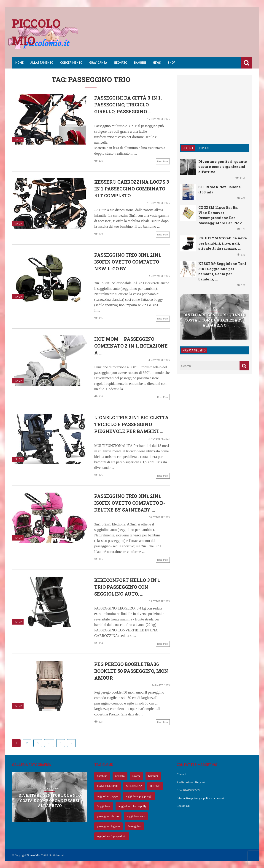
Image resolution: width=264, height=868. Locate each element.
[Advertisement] (169, 35)
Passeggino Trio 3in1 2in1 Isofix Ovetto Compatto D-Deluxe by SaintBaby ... (130, 503)
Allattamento (42, 63)
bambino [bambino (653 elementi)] (102, 776)
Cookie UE (183, 806)
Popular (204, 148)
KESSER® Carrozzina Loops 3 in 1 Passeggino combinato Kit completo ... (132, 189)
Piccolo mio (36, 32)
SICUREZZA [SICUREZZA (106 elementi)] (134, 786)
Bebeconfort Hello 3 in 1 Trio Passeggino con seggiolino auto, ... (127, 587)
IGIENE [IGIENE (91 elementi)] (155, 786)
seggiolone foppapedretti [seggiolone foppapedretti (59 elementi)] (112, 836)
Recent (188, 148)
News (157, 63)
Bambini (140, 63)
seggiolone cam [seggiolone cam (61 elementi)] (136, 816)
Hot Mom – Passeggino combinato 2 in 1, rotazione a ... (131, 346)
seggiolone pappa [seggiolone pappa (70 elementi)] (107, 796)
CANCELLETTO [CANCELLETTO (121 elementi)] (108, 786)
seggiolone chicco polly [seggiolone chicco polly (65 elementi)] (132, 806)
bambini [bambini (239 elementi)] (153, 776)
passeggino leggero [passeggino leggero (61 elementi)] (108, 826)
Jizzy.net (200, 782)
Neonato (121, 63)
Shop (172, 63)
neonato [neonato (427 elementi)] (120, 776)
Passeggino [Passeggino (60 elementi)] (134, 826)
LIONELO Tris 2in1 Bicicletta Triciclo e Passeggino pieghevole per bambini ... (131, 424)
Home (19, 63)
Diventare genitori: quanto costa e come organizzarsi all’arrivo (223, 167)
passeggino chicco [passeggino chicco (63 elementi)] (108, 816)
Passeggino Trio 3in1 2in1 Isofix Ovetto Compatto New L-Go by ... (128, 262)
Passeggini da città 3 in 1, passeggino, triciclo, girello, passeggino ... (128, 105)
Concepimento (71, 63)
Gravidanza (98, 63)
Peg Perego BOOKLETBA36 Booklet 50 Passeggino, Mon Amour (131, 671)
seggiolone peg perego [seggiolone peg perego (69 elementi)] (139, 796)
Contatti (181, 774)
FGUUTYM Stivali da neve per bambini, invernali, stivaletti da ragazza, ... (223, 243)
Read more (163, 161)
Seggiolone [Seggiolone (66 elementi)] (104, 806)
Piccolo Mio (33, 855)
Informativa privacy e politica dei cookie (201, 798)
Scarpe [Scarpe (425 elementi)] (136, 776)
